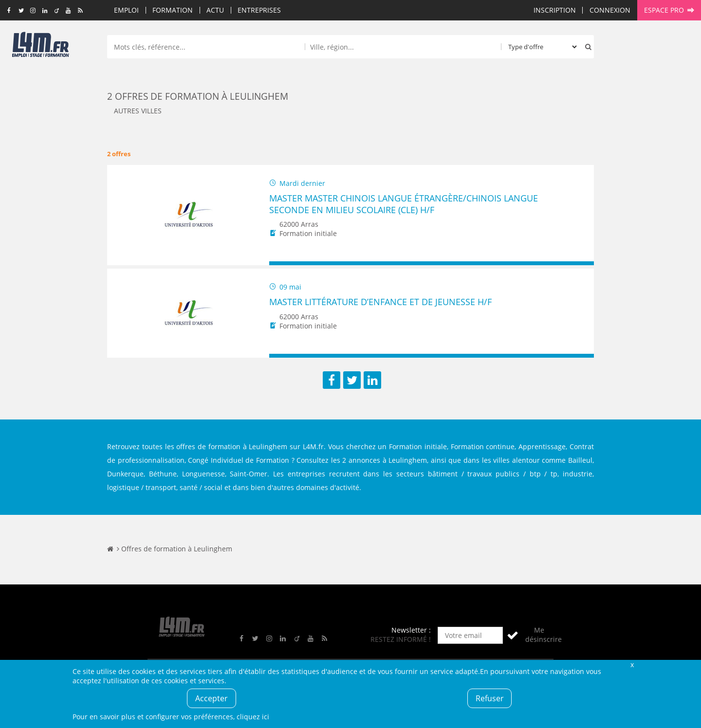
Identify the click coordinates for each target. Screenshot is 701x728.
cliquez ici (253, 717)
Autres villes (138, 111)
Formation (173, 10)
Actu (215, 10)
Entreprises (259, 10)
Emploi (126, 10)
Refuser (490, 698)
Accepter (212, 698)
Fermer (632, 664)
